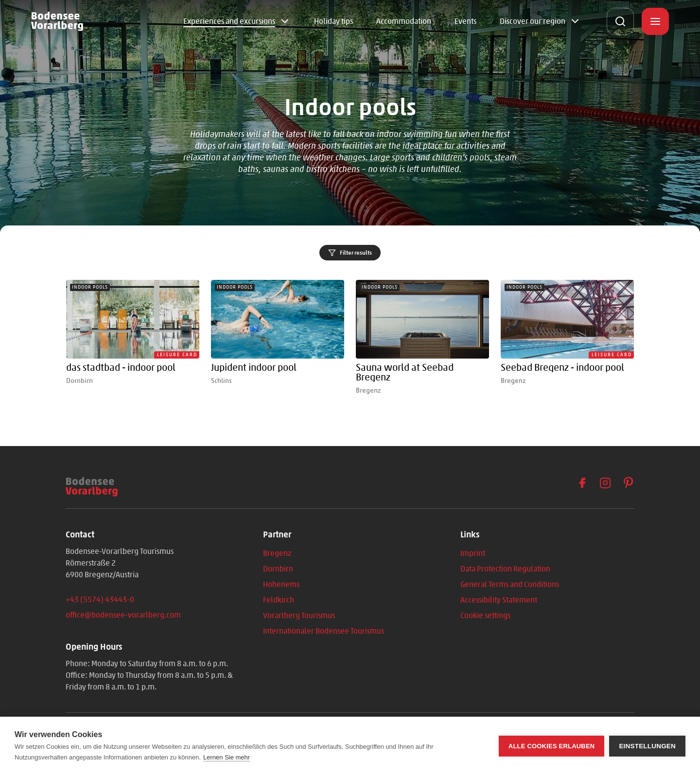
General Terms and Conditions (510, 584)
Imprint (473, 553)
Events (465, 21)
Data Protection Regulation (505, 569)
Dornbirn (278, 569)
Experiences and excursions (229, 21)
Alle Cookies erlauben (552, 746)
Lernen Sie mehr (227, 757)
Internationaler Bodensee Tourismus (324, 631)
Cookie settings (485, 615)
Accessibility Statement (499, 600)
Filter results (350, 253)
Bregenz (277, 553)
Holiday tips (333, 21)
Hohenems (281, 584)
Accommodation (404, 21)
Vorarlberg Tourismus (299, 615)
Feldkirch (279, 600)
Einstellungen (647, 746)
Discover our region (533, 21)
